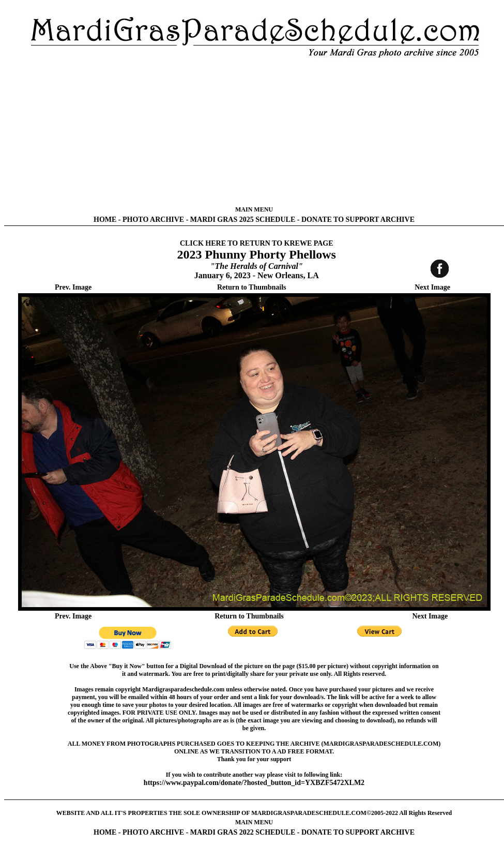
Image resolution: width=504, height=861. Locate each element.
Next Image (432, 287)
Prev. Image (73, 287)
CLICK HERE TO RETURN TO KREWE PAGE (257, 243)
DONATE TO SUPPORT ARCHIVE (358, 220)
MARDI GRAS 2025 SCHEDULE (243, 220)
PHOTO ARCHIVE (153, 220)
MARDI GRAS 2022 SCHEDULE (243, 832)
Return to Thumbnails (252, 287)
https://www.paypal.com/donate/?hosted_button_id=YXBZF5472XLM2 (254, 783)
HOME (105, 220)
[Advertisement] (254, 132)
